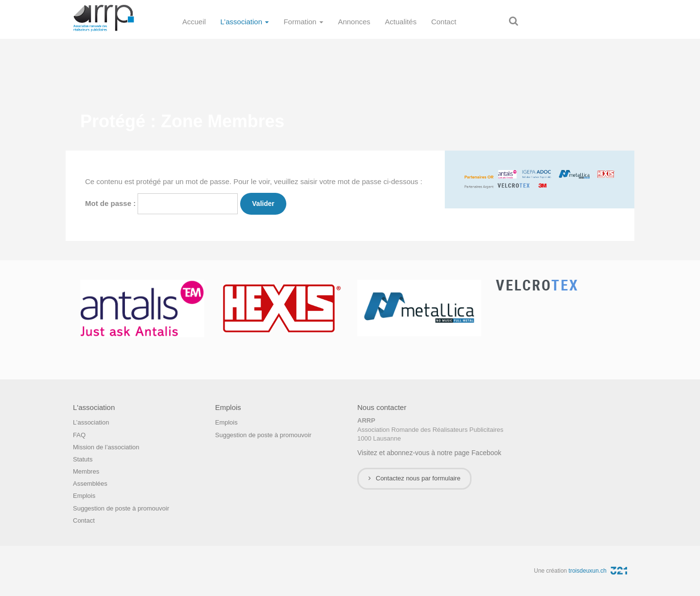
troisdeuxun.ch (598, 571)
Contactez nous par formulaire (414, 478)
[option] (142, 308)
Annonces (354, 22)
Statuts (83, 459)
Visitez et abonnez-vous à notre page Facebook (429, 453)
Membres (86, 471)
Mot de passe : (161, 204)
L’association (245, 22)
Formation (303, 22)
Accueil (194, 22)
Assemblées (90, 484)
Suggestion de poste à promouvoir (121, 508)
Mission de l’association (106, 447)
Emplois (84, 496)
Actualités (401, 22)
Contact (444, 22)
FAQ (79, 435)
